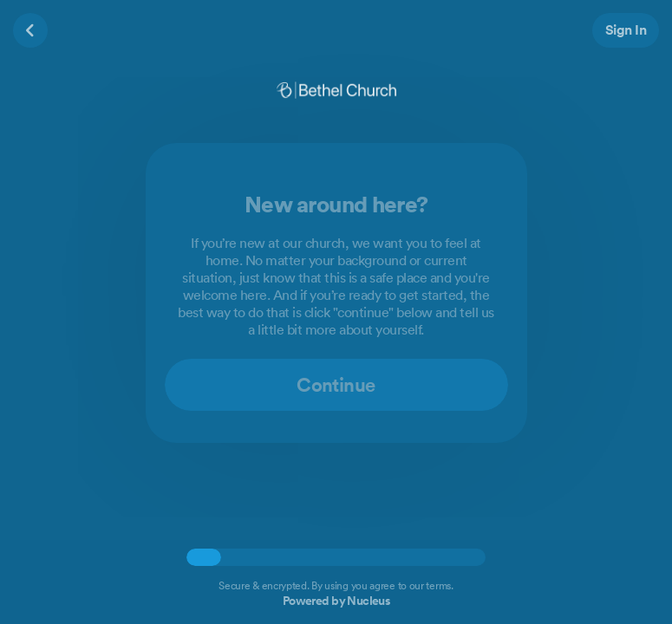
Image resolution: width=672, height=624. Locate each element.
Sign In (626, 30)
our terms (430, 585)
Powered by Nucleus (336, 601)
